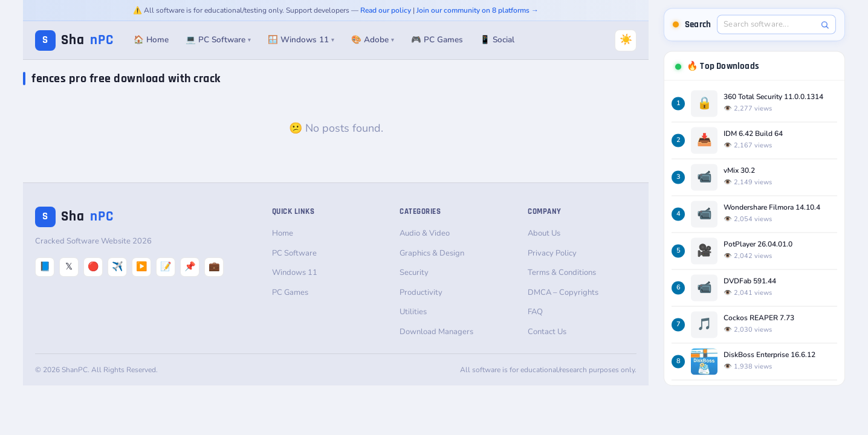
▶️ (142, 266)
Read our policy (386, 10)
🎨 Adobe (373, 40)
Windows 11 (295, 272)
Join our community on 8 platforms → (478, 10)
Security (414, 272)
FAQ (535, 312)
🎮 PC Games (437, 40)
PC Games (290, 292)
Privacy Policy (552, 253)
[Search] (825, 24)
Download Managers (436, 332)
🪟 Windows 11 (301, 40)
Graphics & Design (432, 253)
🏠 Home (151, 40)
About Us (544, 233)
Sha (74, 40)
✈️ (118, 266)
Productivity (421, 292)
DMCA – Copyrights (563, 292)
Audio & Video (425, 233)
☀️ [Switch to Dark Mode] (626, 40)
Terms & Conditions (562, 272)
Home (283, 233)
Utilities (413, 312)
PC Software (294, 253)
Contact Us (547, 332)
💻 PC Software (218, 40)
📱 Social (497, 40)
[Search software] (770, 24)
